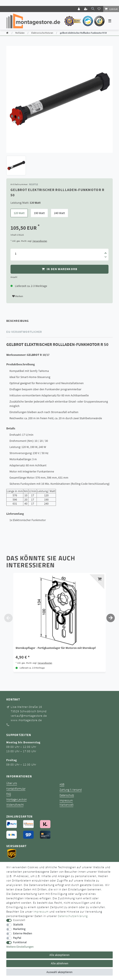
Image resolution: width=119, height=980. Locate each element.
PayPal (17, 938)
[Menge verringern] (106, 258)
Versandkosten (40, 241)
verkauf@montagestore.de (29, 716)
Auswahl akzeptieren (59, 972)
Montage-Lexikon (17, 799)
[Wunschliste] (100, 9)
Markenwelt (66, 805)
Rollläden (20, 33)
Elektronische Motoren (42, 33)
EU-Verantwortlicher (24, 332)
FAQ (9, 794)
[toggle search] (93, 9)
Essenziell (19, 920)
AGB (62, 784)
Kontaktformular (16, 789)
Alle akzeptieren (59, 955)
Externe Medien (23, 933)
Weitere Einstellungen (20, 947)
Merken (18, 296)
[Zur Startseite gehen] (7, 33)
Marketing (19, 929)
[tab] (59, 321)
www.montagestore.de (26, 720)
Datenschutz (67, 795)
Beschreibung (18, 321)
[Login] (79, 9)
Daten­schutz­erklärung (73, 916)
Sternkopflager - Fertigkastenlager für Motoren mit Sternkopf (56, 648)
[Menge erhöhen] (106, 252)
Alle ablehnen (60, 963)
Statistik (18, 925)
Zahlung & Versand (71, 790)
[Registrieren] (86, 9)
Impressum (66, 801)
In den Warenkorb (60, 269)
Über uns (12, 783)
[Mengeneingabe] (16, 253)
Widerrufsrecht (15, 805)
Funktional (20, 942)
